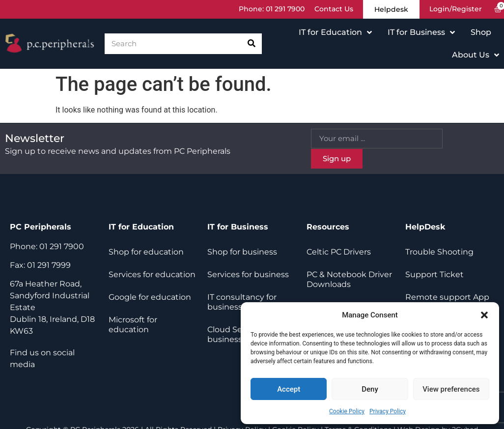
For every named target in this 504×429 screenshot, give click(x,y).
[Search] (252, 44)
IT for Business (421, 32)
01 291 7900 (284, 9)
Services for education (152, 274)
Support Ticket (434, 274)
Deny (370, 389)
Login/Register (456, 9)
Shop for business (242, 252)
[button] (484, 315)
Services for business (248, 274)
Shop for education (146, 252)
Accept (289, 389)
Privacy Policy (388, 411)
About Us (476, 55)
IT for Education (335, 32)
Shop (481, 32)
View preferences (451, 389)
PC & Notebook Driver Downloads (349, 279)
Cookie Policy (347, 411)
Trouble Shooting (439, 252)
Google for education (150, 297)
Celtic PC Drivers (339, 252)
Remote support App (447, 297)
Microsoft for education (133, 325)
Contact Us (333, 9)
